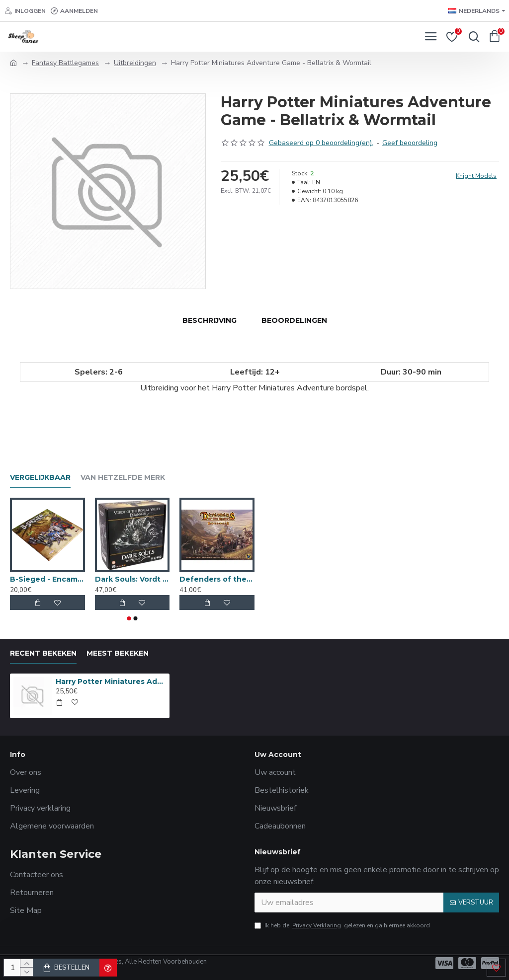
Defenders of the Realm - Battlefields (217, 579)
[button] (129, 618)
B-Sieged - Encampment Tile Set (47, 579)
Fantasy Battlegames (65, 63)
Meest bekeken (118, 653)
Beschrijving (210, 320)
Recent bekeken (43, 653)
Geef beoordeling (410, 143)
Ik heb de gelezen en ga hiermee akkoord (342, 925)
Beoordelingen (294, 320)
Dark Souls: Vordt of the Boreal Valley (132, 579)
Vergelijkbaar (40, 478)
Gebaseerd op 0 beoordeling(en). (321, 143)
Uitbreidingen (135, 63)
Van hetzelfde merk (123, 478)
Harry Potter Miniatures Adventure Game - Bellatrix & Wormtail (111, 681)
